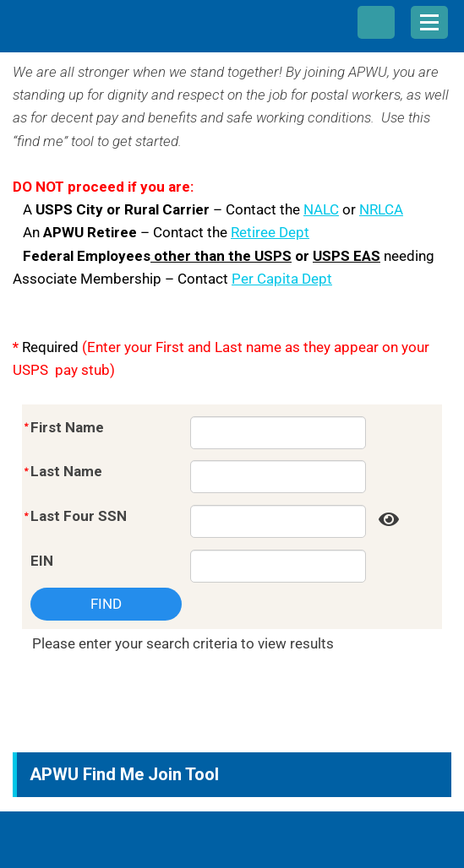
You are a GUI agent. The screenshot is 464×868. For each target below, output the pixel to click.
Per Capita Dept (282, 279)
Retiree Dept (270, 232)
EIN (42, 561)
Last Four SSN (79, 516)
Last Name (66, 471)
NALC (321, 209)
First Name (67, 427)
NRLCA (381, 209)
